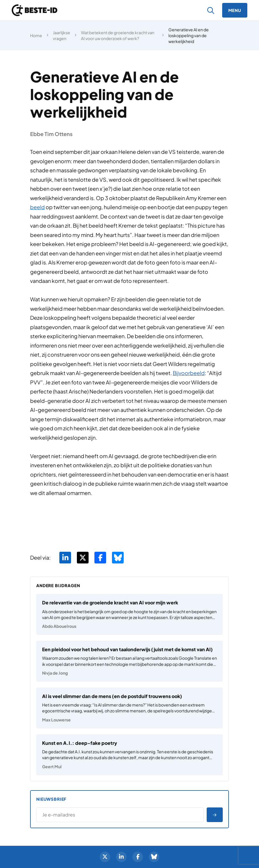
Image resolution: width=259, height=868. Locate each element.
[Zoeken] (211, 10)
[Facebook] (138, 857)
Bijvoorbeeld (189, 373)
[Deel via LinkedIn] (65, 558)
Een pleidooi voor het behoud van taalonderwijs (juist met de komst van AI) (127, 649)
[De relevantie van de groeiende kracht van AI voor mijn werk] (129, 614)
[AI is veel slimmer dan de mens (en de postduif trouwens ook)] (129, 708)
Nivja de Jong (55, 673)
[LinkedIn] (121, 857)
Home (36, 35)
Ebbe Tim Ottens (51, 134)
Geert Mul (52, 766)
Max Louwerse (56, 720)
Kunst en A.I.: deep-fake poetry (80, 743)
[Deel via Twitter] (83, 558)
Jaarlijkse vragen (62, 35)
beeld (37, 207)
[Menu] (235, 10)
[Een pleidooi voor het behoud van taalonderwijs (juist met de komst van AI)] (129, 661)
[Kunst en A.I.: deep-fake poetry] (129, 755)
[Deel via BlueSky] (118, 558)
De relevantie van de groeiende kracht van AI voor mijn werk (110, 603)
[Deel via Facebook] (100, 558)
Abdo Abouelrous (59, 626)
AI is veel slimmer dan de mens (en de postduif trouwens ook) (112, 696)
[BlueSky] (154, 857)
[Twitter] (105, 857)
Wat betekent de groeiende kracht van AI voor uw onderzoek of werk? (118, 35)
